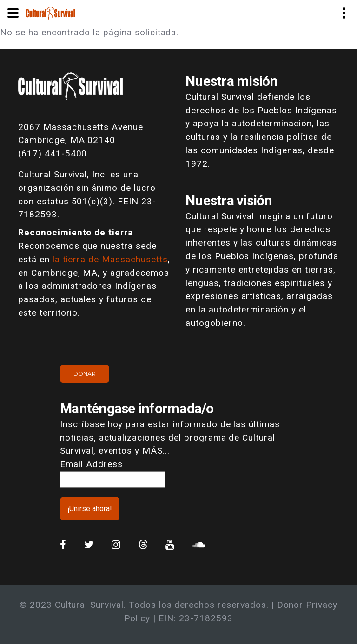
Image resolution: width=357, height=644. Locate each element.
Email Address (91, 464)
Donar (85, 374)
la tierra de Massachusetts (110, 259)
